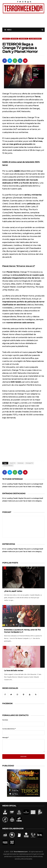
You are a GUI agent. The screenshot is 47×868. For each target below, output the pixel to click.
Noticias (14, 39)
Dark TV (6, 39)
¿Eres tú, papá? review (13, 591)
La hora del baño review (14, 670)
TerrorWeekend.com (21, 852)
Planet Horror (35, 39)
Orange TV (24, 39)
